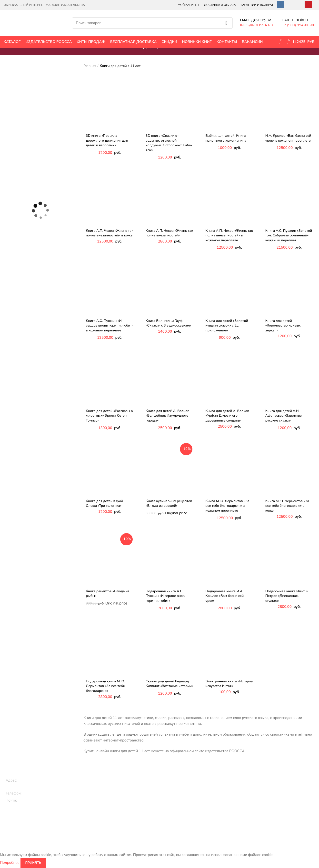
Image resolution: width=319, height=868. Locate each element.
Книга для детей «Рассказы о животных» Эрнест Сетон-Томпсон (109, 416)
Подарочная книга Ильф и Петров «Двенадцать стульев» (287, 596)
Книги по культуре (173, 818)
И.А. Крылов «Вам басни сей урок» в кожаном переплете (288, 138)
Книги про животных (117, 785)
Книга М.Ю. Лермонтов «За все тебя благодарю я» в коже (287, 506)
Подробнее (10, 863)
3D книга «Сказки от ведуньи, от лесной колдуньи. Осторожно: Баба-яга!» (169, 143)
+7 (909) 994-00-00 (40, 793)
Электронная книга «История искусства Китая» (229, 684)
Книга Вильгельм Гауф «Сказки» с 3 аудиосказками (168, 323)
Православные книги (175, 802)
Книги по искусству (226, 799)
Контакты (276, 793)
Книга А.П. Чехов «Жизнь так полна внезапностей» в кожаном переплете (229, 235)
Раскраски (108, 824)
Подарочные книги (173, 777)
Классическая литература (179, 793)
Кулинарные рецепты (175, 810)
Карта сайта (278, 802)
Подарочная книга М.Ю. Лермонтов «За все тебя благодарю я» (105, 686)
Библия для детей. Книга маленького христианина (226, 138)
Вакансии (276, 777)
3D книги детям (113, 802)
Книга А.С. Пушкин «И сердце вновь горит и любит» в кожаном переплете (110, 326)
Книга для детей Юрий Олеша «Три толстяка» (104, 503)
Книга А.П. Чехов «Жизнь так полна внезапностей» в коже (110, 233)
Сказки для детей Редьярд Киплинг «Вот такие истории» (169, 684)
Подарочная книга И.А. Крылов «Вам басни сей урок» (225, 596)
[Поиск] (152, 23)
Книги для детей (113, 777)
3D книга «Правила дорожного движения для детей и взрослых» (107, 140)
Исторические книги (227, 777)
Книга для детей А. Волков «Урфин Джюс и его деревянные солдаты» (227, 416)
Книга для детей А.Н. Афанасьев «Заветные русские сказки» (284, 416)
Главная (90, 66)
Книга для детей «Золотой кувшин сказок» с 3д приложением (227, 326)
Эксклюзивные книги (175, 785)
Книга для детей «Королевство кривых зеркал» (283, 326)
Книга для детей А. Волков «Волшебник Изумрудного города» (167, 416)
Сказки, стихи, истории (118, 793)
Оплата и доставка (284, 785)
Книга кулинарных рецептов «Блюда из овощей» (169, 503)
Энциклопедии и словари (231, 824)
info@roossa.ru (31, 800)
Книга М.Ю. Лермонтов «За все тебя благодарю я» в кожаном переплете (228, 506)
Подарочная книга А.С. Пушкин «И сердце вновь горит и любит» (166, 596)
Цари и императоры (227, 816)
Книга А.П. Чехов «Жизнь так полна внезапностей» (169, 233)
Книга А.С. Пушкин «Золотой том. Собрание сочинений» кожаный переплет (289, 235)
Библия (216, 808)
